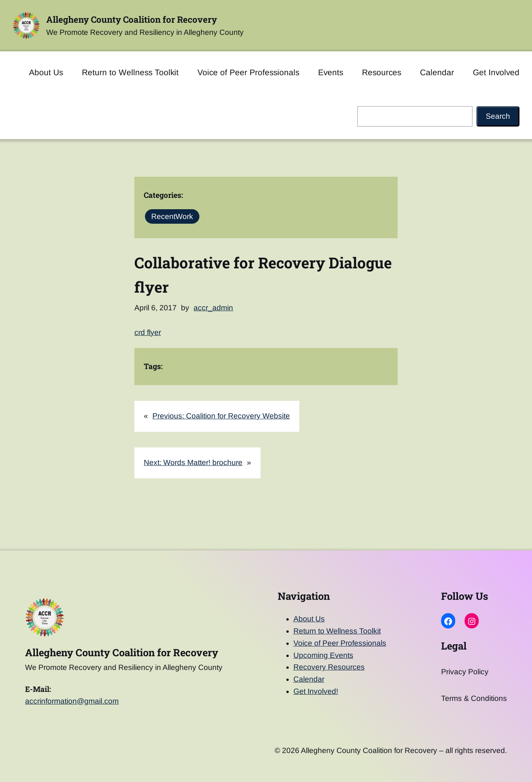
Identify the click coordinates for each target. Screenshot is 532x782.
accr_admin (213, 308)
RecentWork (172, 216)
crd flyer (148, 332)
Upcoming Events (323, 655)
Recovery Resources (329, 667)
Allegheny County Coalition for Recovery (132, 19)
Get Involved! (316, 691)
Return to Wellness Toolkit (337, 631)
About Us (309, 619)
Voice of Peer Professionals (340, 643)
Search (498, 116)
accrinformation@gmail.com (72, 701)
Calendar (309, 679)
